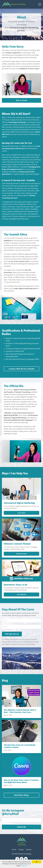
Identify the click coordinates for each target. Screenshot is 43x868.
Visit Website (21, 594)
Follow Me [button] (21, 827)
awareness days (19, 588)
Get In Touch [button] (21, 100)
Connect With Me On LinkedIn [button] (21, 369)
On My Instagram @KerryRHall (13, 812)
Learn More (21, 513)
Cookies (29, 850)
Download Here (21, 554)
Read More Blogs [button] (21, 795)
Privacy (21, 850)
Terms (14, 850)
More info (24, 866)
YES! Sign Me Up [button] (12, 634)
